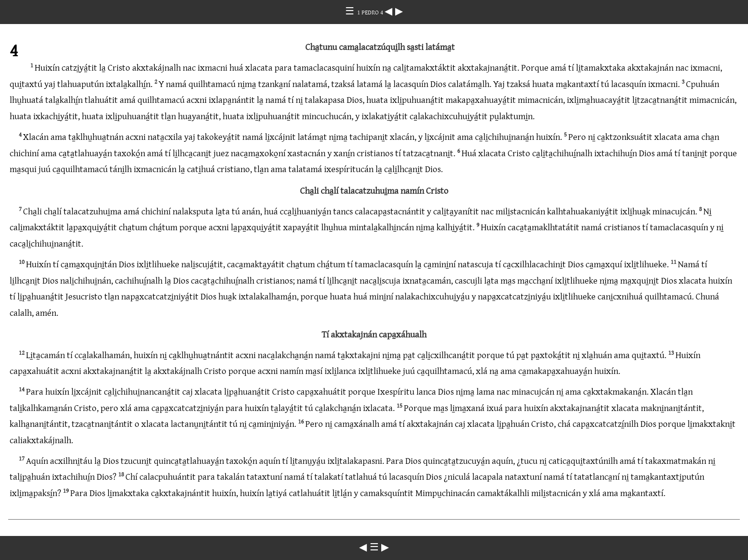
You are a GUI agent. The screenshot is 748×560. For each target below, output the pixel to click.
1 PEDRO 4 (371, 12)
